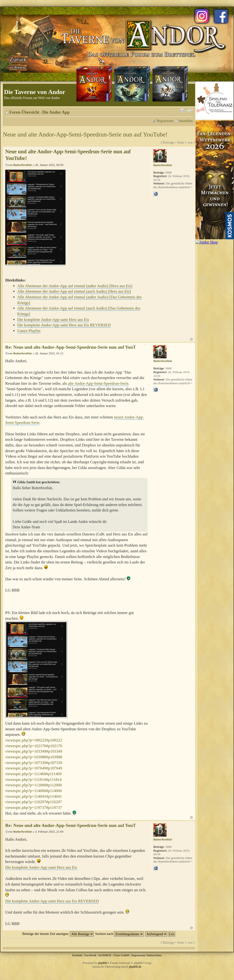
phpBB (102, 963)
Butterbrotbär (23, 165)
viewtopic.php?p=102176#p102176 (34, 746)
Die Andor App (56, 112)
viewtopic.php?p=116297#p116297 (34, 802)
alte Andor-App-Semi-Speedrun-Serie (98, 383)
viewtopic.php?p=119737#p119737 (34, 808)
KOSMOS (105, 955)
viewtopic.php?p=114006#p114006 (34, 791)
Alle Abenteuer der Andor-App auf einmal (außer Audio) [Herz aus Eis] (75, 286)
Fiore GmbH (121, 955)
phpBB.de (135, 967)
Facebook (90, 955)
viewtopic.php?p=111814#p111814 (33, 780)
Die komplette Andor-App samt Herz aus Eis (53, 320)
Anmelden (186, 121)
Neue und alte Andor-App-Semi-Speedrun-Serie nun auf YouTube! (85, 134)
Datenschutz (154, 955)
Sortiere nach (119, 934)
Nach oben (191, 339)
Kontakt (77, 955)
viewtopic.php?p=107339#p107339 (34, 763)
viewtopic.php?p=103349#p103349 (34, 751)
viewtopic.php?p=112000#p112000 (34, 785)
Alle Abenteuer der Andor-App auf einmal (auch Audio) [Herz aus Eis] (74, 291)
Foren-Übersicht (24, 112)
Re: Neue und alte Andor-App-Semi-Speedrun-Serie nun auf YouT (71, 347)
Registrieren (165, 121)
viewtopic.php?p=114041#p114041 (34, 796)
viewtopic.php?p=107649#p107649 (34, 768)
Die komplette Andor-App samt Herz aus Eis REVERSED (64, 325)
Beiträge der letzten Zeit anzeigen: (58, 934)
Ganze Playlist (29, 331)
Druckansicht (182, 111)
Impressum (138, 955)
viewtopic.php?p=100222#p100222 (34, 740)
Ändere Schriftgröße (189, 111)
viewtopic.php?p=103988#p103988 (34, 757)
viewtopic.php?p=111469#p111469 (33, 774)
